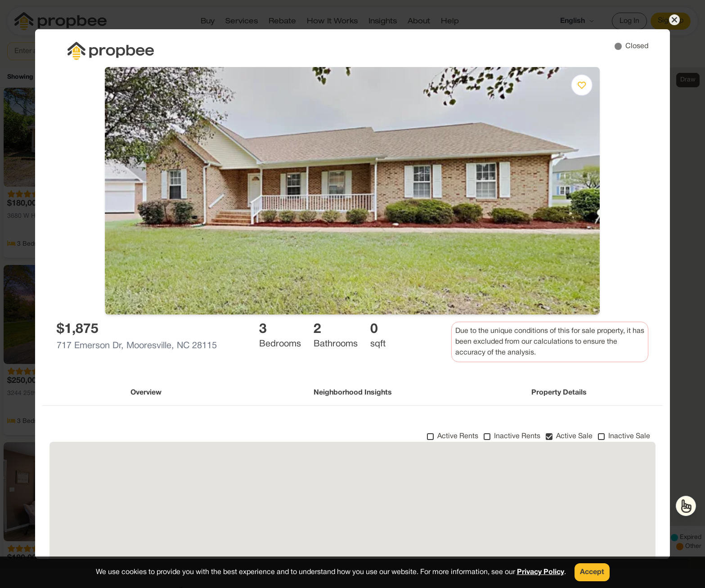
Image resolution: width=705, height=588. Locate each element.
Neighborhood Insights (353, 393)
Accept (592, 572)
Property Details (559, 393)
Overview (146, 393)
